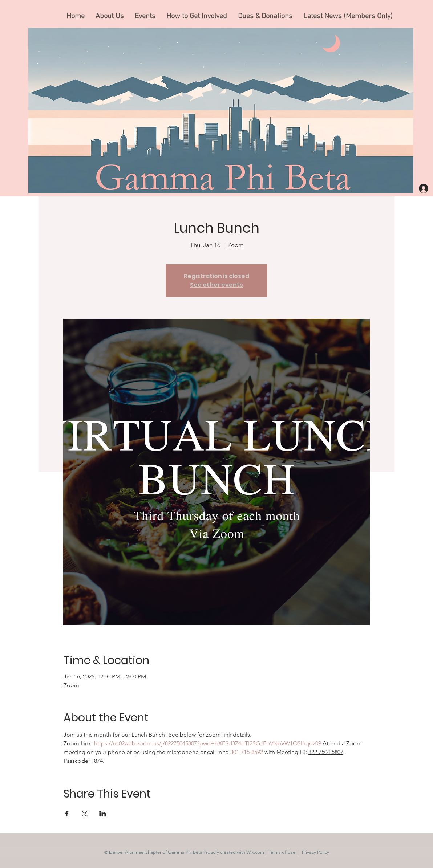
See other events (216, 285)
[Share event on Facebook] (67, 814)
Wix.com (255, 852)
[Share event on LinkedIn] (103, 814)
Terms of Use (282, 852)
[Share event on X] (85, 814)
